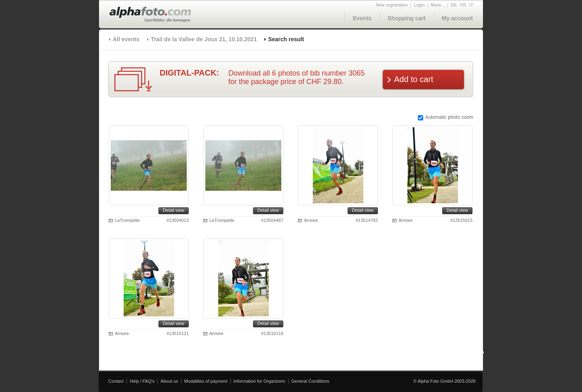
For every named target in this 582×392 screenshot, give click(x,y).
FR (463, 5)
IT (471, 5)
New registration (392, 5)
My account (457, 18)
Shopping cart (407, 18)
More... (438, 5)
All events (126, 39)
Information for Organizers (259, 381)
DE (454, 5)
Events (362, 18)
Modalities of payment (206, 381)
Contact (116, 381)
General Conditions (310, 381)
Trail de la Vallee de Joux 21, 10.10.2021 (204, 39)
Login (419, 5)
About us (169, 381)
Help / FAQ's (142, 381)
